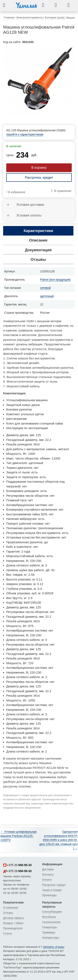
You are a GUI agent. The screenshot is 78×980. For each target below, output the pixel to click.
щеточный (47, 296)
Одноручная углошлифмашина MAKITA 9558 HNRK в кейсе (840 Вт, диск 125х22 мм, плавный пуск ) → (58, 840)
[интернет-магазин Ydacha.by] (26, 7)
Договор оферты (14, 918)
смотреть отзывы (54, 947)
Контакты (48, 874)
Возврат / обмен (13, 923)
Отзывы (8, 913)
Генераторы (50, 927)
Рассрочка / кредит (54, 885)
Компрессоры (51, 938)
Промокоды (50, 895)
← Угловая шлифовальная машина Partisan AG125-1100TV (19, 836)
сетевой (45, 288)
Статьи (7, 933)
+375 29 (17, 871)
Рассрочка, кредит (39, 178)
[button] (7, 5)
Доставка (48, 869)
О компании (11, 908)
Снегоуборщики (52, 912)
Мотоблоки (49, 917)
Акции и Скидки (52, 890)
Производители (13, 928)
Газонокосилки (51, 922)
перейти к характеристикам (25, 134)
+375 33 (17, 865)
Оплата (47, 880)
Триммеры (49, 932)
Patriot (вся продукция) (55, 280)
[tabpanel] (39, 81)
